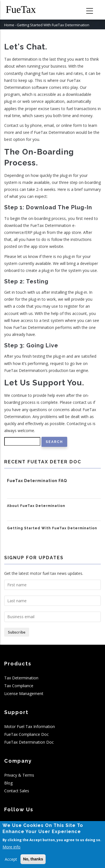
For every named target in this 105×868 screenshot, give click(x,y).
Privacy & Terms (19, 775)
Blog (8, 783)
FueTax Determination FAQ (37, 481)
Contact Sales (17, 791)
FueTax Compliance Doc (26, 734)
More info (11, 847)
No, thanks (33, 859)
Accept (11, 859)
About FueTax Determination (36, 506)
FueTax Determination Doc (29, 742)
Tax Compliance (19, 686)
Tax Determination (21, 678)
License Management (24, 693)
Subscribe (17, 632)
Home (9, 25)
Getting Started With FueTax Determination (52, 528)
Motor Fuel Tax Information (30, 726)
